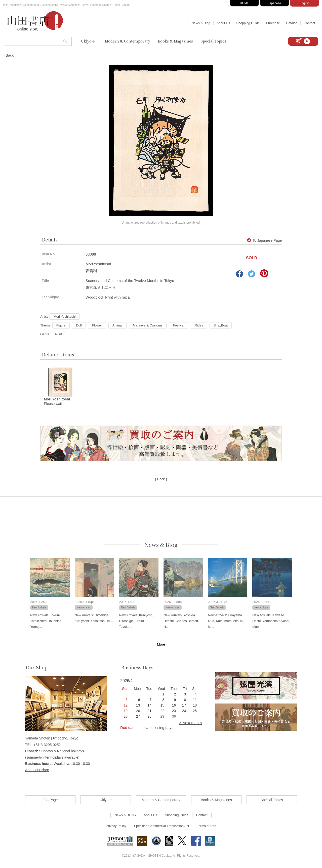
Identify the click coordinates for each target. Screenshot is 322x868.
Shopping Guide (248, 23)
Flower (97, 325)
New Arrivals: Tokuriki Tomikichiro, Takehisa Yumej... (46, 621)
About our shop (37, 770)
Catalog (292, 23)
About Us (223, 23)
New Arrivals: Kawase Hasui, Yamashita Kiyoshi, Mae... (271, 621)
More (161, 645)
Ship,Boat (221, 325)
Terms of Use (207, 826)
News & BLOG (125, 816)
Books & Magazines (175, 41)
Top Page (50, 800)
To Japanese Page (264, 240)
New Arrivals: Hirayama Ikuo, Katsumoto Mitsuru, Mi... (226, 621)
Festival (179, 325)
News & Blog (201, 23)
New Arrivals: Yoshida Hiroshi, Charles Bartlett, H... (181, 621)
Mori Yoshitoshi (65, 317)
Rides (199, 325)
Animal (117, 325)
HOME (245, 3)
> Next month (190, 723)
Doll (79, 325)
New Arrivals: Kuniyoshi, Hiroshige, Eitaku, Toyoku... (136, 621)
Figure (61, 325)
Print (58, 334)
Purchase (273, 23)
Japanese (274, 3)
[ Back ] (10, 55)
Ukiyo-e (88, 41)
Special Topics (213, 41)
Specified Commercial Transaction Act (162, 826)
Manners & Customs (148, 325)
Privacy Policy (116, 826)
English (305, 3)
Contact (309, 23)
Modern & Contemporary (128, 41)
